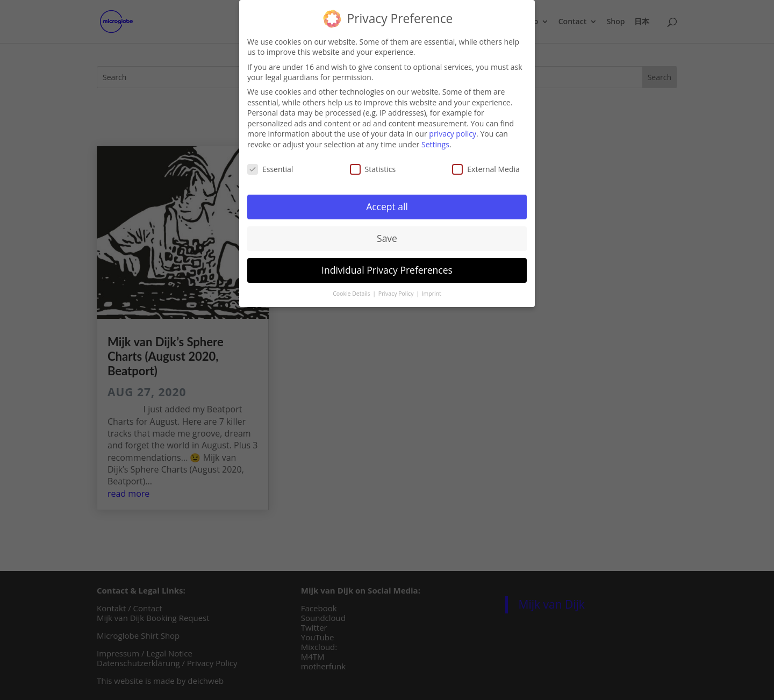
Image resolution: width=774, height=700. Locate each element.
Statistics (373, 166)
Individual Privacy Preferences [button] (387, 268)
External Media (486, 166)
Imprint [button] (432, 291)
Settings (435, 142)
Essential (270, 166)
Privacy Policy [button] (397, 291)
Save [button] (387, 236)
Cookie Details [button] (352, 291)
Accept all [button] (387, 204)
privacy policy (453, 131)
